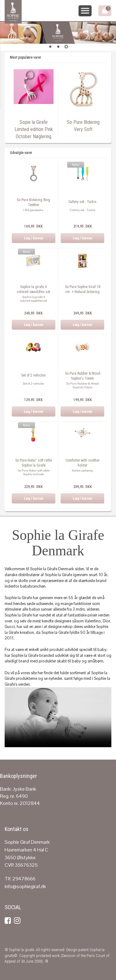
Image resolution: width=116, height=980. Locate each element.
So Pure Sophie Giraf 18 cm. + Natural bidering (83, 289)
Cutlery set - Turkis (82, 202)
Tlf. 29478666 (20, 879)
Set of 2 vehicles (33, 375)
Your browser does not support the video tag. (58, 717)
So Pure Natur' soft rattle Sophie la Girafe (34, 463)
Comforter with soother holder (83, 463)
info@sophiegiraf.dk (25, 886)
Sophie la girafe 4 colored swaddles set (33, 289)
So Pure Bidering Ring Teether (33, 202)
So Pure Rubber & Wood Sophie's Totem (83, 376)
